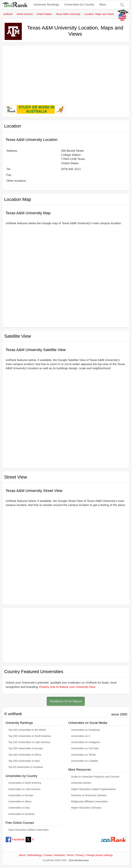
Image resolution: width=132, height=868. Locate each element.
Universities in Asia (19, 808)
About (22, 855)
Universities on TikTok (83, 755)
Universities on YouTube (85, 748)
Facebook (15, 839)
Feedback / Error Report (66, 701)
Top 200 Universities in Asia (24, 761)
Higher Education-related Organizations (93, 789)
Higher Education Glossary (86, 808)
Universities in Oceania (21, 814)
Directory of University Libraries (89, 795)
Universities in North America (25, 783)
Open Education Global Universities (29, 830)
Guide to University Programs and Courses (95, 777)
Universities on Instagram (85, 742)
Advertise (60, 855)
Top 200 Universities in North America (30, 736)
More (103, 5)
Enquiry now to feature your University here (67, 687)
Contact (48, 855)
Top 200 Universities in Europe (26, 748)
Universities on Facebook (85, 730)
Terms (70, 855)
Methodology (35, 855)
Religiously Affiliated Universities (89, 801)
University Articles (81, 783)
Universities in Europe (21, 795)
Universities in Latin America (24, 789)
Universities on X (81, 736)
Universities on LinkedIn (85, 761)
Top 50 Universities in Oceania (26, 767)
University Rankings (46, 5)
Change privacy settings (99, 855)
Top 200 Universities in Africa (25, 755)
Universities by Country (79, 5)
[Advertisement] (66, 73)
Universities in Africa (20, 801)
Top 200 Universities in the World (27, 730)
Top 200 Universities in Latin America (29, 742)
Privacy (80, 855)
